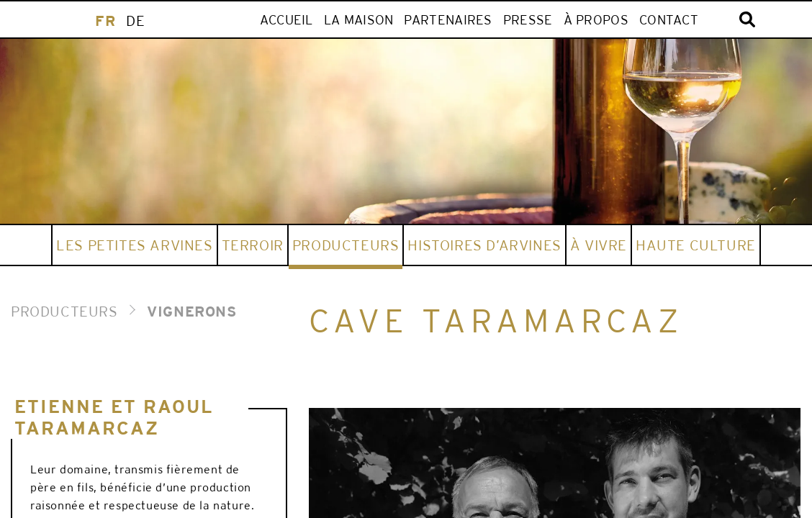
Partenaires (448, 20)
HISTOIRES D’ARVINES (484, 245)
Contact (669, 20)
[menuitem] (105, 20)
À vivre (599, 245)
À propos (596, 20)
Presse (528, 20)
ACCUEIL (287, 20)
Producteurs (346, 245)
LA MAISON (359, 20)
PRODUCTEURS (64, 311)
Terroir (253, 245)
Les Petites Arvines (134, 245)
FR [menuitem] (105, 21)
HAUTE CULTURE (696, 245)
